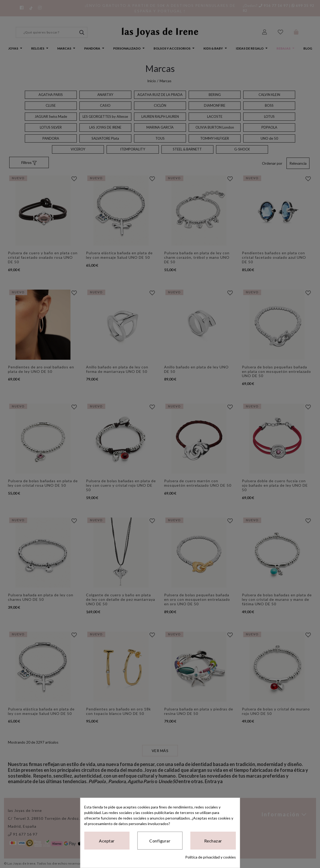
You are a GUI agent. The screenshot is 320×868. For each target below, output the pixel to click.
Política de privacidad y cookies (211, 857)
